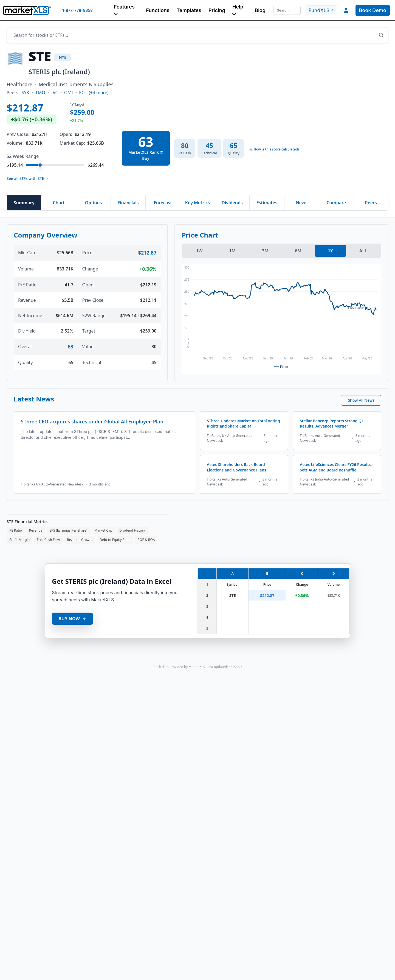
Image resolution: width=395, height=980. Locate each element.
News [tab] (302, 203)
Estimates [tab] (267, 203)
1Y (330, 251)
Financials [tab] (128, 203)
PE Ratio (16, 530)
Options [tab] (94, 203)
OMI (69, 93)
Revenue (36, 530)
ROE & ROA (146, 540)
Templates (189, 10)
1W (199, 251)
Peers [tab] (371, 203)
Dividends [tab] (232, 203)
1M (232, 251)
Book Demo (373, 10)
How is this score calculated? (274, 149)
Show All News (361, 400)
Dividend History (132, 530)
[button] (126, 10)
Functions (158, 10)
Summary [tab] (24, 203)
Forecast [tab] (163, 203)
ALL (363, 251)
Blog (260, 10)
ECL (83, 93)
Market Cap (103, 530)
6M (298, 251)
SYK (26, 93)
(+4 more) (99, 93)
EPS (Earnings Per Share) (68, 530)
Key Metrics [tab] (198, 203)
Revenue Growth (80, 540)
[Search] (287, 10)
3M (265, 251)
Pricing (217, 10)
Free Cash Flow (48, 540)
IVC (55, 93)
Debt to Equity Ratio (115, 540)
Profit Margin (19, 540)
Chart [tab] (59, 203)
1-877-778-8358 (77, 10)
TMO (40, 93)
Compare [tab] (336, 203)
